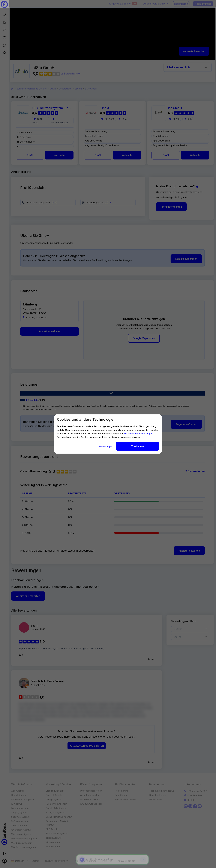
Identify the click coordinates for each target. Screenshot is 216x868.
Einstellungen (106, 446)
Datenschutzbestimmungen (138, 434)
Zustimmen (137, 446)
